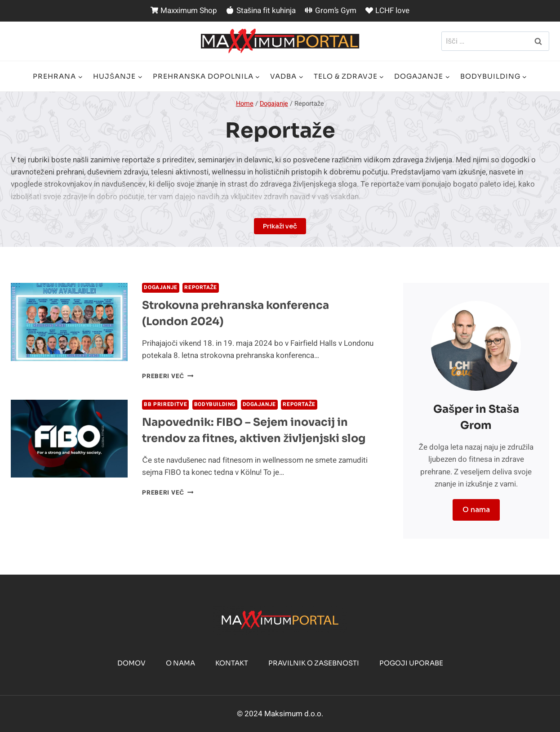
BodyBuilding (215, 404)
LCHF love (387, 11)
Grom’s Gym (330, 11)
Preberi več (168, 376)
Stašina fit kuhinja (261, 11)
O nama (180, 663)
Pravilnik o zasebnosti (314, 663)
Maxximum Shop (184, 11)
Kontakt (232, 663)
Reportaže (201, 288)
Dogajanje (160, 288)
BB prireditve (165, 404)
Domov (131, 663)
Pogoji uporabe (411, 663)
